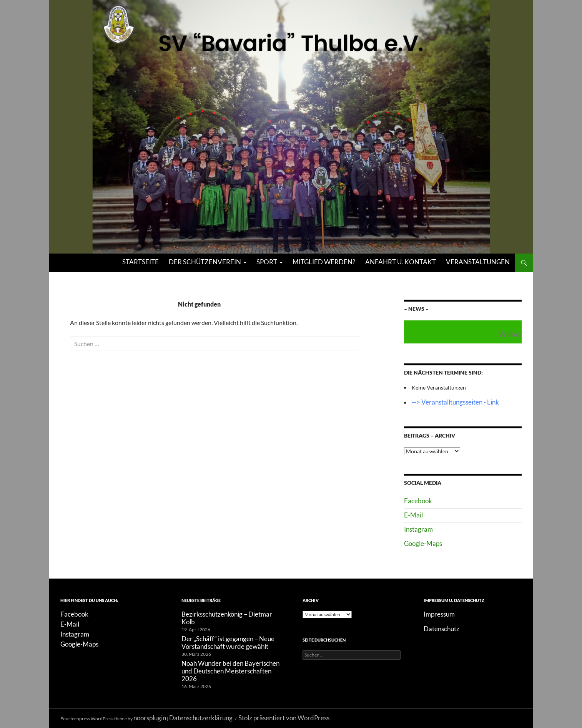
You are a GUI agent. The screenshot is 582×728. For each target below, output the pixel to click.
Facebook (418, 501)
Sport (267, 262)
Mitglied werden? (324, 262)
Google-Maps (423, 543)
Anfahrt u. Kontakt (401, 262)
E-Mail (413, 515)
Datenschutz (441, 629)
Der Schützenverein (205, 262)
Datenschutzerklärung (201, 718)
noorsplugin (150, 718)
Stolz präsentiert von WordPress (284, 718)
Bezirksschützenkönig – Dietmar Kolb (227, 618)
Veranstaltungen (478, 262)
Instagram (418, 529)
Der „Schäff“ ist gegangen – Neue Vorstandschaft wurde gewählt (228, 643)
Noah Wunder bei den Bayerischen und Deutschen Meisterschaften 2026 (230, 671)
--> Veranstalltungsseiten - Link (455, 402)
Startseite (141, 262)
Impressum (439, 614)
